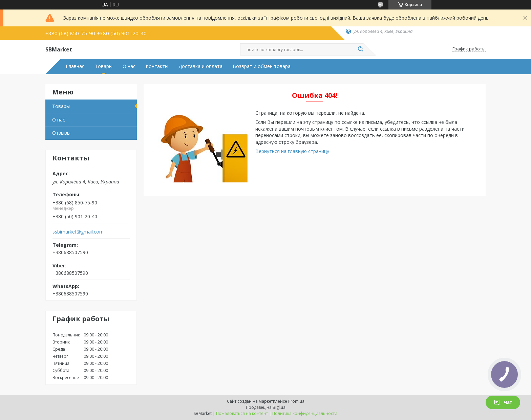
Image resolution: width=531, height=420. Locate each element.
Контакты (157, 66)
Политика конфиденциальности (305, 413)
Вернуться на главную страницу (292, 151)
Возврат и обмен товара (262, 66)
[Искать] (360, 49)
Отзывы (61, 133)
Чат (503, 402)
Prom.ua (296, 401)
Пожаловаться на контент (242, 413)
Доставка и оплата (200, 66)
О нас (129, 66)
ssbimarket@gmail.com (78, 232)
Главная (75, 66)
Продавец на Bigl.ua (266, 407)
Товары (104, 66)
